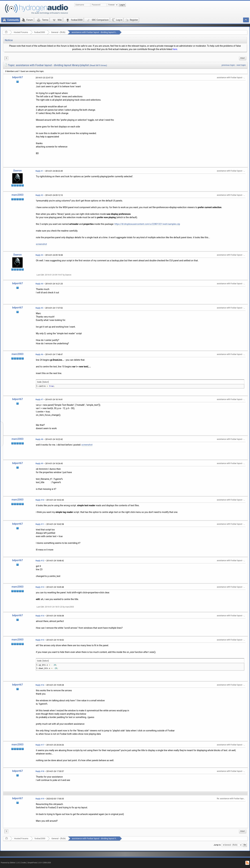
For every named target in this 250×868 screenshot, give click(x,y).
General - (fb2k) (58, 32)
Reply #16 (40, 685)
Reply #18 (40, 771)
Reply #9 (39, 464)
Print (243, 58)
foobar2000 (40, 32)
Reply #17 (40, 745)
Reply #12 (40, 561)
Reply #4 (39, 284)
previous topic (228, 65)
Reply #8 (39, 439)
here (175, 49)
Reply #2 (39, 195)
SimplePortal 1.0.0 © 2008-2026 (39, 863)
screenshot (41, 244)
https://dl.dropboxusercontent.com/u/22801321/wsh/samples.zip (147, 224)
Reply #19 (40, 799)
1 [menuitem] (6, 58)
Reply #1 (39, 171)
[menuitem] (243, 58)
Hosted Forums (21, 32)
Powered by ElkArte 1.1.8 (10, 863)
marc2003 (18, 195)
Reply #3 (39, 255)
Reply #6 (39, 354)
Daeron (18, 171)
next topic (241, 65)
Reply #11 (40, 524)
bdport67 (17, 77)
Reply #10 (40, 500)
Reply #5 (39, 308)
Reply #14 (40, 616)
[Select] (46, 382)
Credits (24, 863)
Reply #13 (40, 587)
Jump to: (217, 845)
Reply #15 (40, 640)
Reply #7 (39, 400)
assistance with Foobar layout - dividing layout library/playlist (99, 32)
